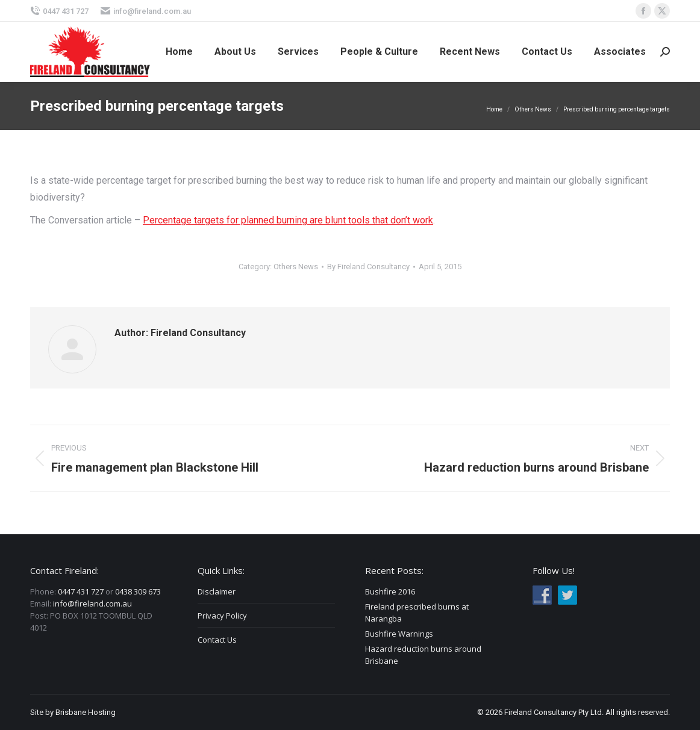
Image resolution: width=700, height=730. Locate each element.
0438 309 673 (138, 591)
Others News (296, 267)
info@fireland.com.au (146, 11)
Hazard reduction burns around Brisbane (423, 655)
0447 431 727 (59, 11)
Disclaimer (217, 591)
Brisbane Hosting (86, 712)
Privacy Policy (222, 616)
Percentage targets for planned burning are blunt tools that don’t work (288, 220)
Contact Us (217, 640)
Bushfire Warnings (399, 634)
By (368, 267)
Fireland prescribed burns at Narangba (417, 613)
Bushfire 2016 (390, 591)
